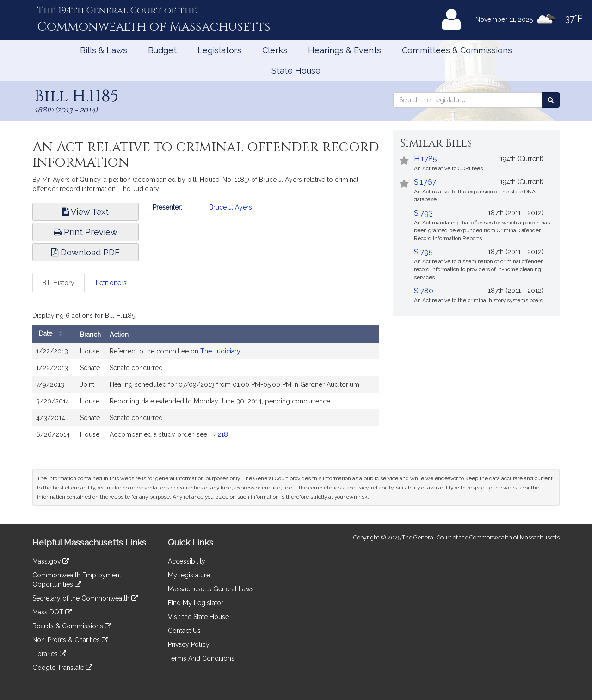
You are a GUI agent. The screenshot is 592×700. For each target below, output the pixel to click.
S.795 (423, 252)
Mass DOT (52, 612)
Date (53, 334)
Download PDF (86, 252)
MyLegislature (189, 575)
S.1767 (425, 182)
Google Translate (62, 668)
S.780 (424, 291)
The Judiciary (220, 351)
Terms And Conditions (201, 658)
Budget (162, 50)
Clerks (275, 50)
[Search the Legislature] (551, 100)
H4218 (219, 434)
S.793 (423, 213)
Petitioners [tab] (111, 283)
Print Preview (86, 232)
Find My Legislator (196, 603)
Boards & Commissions (72, 626)
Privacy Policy (189, 644)
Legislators (219, 50)
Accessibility (187, 561)
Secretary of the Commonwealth (85, 598)
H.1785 (425, 159)
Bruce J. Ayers (231, 207)
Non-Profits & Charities (70, 640)
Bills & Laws (104, 50)
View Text (85, 212)
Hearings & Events (345, 50)
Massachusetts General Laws (211, 589)
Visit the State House (198, 617)
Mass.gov (51, 561)
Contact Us (184, 631)
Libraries (49, 654)
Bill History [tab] (58, 283)
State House (296, 71)
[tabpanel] (206, 378)
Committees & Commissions (457, 50)
